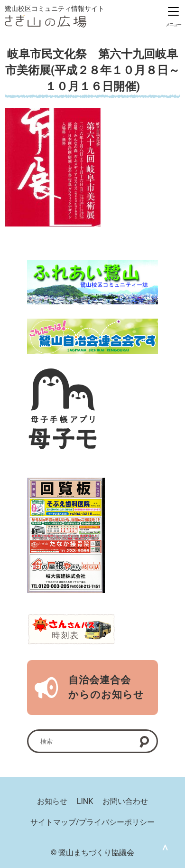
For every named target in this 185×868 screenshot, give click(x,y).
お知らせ (52, 801)
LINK (85, 801)
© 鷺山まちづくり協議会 (93, 853)
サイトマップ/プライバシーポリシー (93, 822)
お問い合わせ (125, 801)
